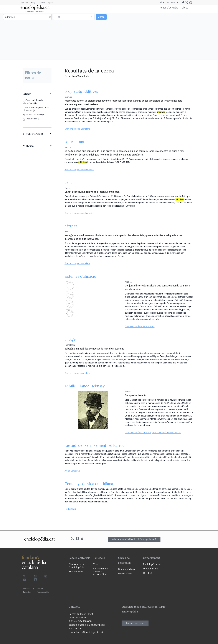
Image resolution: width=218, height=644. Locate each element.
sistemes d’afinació (80, 276)
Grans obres (125, 573)
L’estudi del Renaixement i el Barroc (94, 446)
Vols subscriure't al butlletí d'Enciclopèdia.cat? (134, 539)
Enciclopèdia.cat (152, 564)
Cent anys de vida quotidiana (89, 484)
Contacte (41, 3)
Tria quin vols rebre (135, 623)
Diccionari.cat (173, 2)
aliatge (70, 339)
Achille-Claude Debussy (84, 386)
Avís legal (27, 588)
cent (68, 183)
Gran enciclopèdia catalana (77, 129)
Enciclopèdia (76, 571)
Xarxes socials (43, 592)
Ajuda (51, 3)
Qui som (25, 3)
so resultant (74, 142)
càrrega (71, 226)
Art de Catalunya (72, 471)
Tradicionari (70, 509)
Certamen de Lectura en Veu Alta (101, 571)
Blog (33, 3)
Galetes (40, 588)
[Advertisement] (163, 36)
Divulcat (161, 2)
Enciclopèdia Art (128, 569)
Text (96, 564)
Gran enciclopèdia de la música (79, 170)
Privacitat (27, 592)
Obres (185, 8)
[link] (37, 94)
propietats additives (81, 91)
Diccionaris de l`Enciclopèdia (77, 566)
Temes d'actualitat (169, 8)
